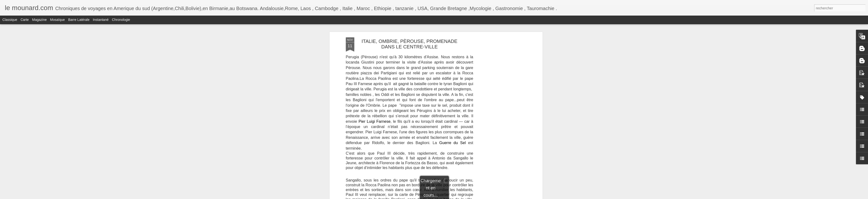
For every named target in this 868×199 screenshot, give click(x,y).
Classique (10, 20)
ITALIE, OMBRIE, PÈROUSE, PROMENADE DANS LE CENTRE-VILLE (409, 44)
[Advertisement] (500, 113)
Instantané (101, 20)
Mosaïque (57, 20)
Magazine (40, 20)
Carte (25, 20)
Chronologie (121, 20)
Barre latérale (79, 20)
